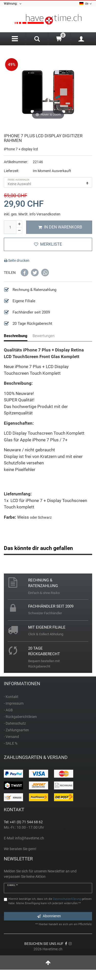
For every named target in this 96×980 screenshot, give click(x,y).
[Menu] (15, 39)
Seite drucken (17, 260)
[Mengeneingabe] (10, 227)
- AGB (8, 710)
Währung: (13, 4)
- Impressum (14, 703)
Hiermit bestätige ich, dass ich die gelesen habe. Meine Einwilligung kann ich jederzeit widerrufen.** (50, 901)
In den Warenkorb (60, 227)
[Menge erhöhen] (19, 224)
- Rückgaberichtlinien (20, 717)
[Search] (37, 39)
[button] (25, 273)
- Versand (11, 737)
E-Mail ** (13, 885)
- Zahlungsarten (16, 730)
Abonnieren (49, 916)
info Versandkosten (45, 214)
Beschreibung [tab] (16, 336)
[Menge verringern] (19, 231)
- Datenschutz (15, 723)
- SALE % (11, 743)
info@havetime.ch (30, 838)
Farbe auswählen (19, 180)
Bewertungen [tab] (44, 336)
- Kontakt (11, 697)
